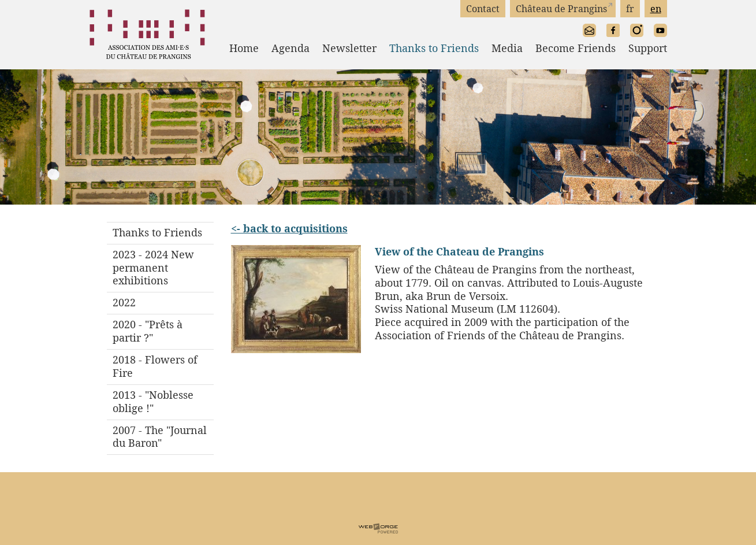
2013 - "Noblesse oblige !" (153, 402)
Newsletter (349, 48)
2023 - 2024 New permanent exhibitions (153, 268)
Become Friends (576, 48)
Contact (483, 9)
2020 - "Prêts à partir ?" (148, 331)
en (656, 9)
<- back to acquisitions (289, 228)
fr (630, 9)
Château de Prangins (561, 9)
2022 (124, 303)
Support (648, 48)
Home (244, 48)
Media (507, 48)
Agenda (291, 48)
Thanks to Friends (434, 48)
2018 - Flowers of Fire (155, 366)
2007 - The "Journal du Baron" (160, 437)
